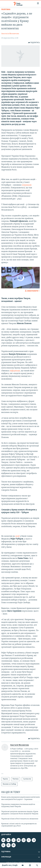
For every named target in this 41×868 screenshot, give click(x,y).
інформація (15, 371)
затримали (27, 185)
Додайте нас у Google (10, 865)
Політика (6, 10)
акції (17, 536)
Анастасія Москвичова (10, 34)
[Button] (34, 43)
